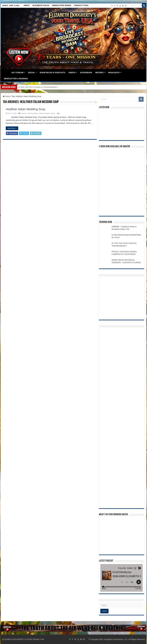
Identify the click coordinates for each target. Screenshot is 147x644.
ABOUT (27, 5)
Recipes (47, 113)
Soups (53, 113)
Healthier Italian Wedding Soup (25, 109)
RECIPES (99, 73)
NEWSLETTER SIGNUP (62, 5)
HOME (6, 72)
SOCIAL (32, 73)
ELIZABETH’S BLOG (41, 5)
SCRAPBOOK (86, 73)
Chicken (23, 113)
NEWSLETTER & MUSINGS (16, 79)
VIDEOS (72, 73)
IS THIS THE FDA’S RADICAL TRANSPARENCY (38, 87)
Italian (41, 113)
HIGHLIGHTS (114, 73)
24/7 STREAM (17, 73)
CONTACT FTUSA (81, 5)
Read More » (12, 128)
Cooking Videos (33, 113)
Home (6, 96)
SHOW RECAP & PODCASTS (52, 73)
